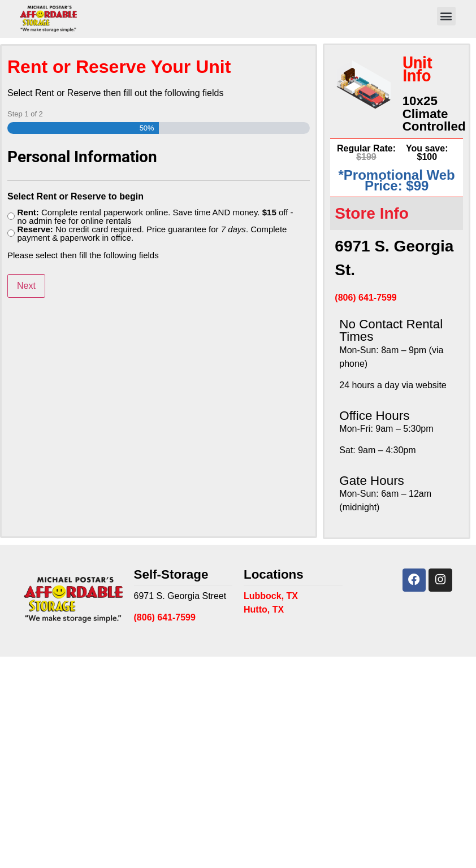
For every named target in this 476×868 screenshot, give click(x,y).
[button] (446, 16)
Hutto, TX (264, 609)
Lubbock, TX (271, 596)
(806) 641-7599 (365, 298)
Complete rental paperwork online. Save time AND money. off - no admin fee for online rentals (155, 216)
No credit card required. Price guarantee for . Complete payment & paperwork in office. (152, 233)
